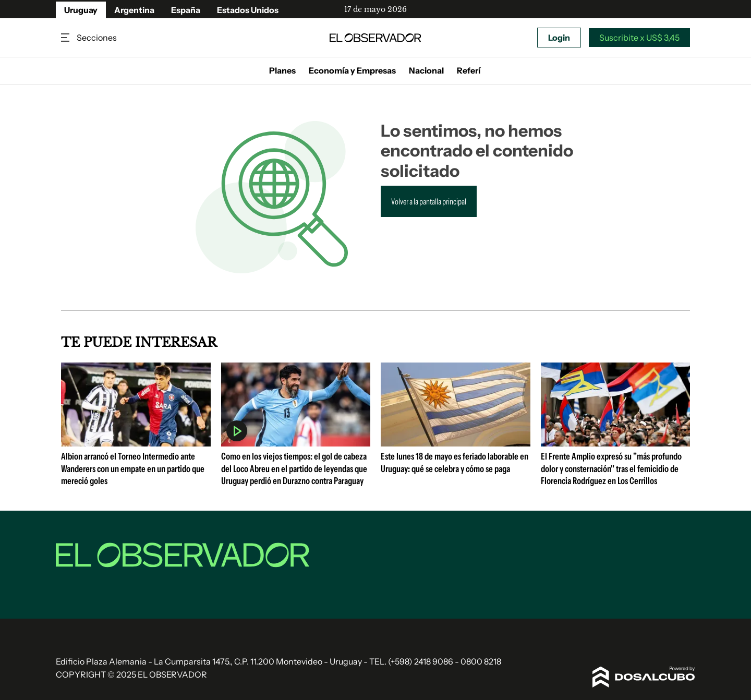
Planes (282, 70)
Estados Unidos (248, 10)
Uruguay (81, 10)
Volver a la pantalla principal (429, 201)
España (186, 10)
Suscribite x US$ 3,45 (639, 38)
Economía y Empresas (352, 70)
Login (559, 38)
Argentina (134, 10)
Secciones (66, 38)
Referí (469, 70)
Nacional (426, 70)
